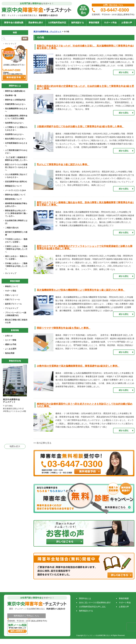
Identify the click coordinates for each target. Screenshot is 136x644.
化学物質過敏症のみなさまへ (16, 144)
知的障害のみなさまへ (14, 123)
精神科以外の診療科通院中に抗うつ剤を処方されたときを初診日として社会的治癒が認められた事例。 (85, 405)
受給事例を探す (36, 23)
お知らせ (9, 336)
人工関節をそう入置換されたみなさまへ (16, 129)
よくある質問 (11, 349)
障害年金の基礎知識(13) (15, 91)
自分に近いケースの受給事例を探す (95, 603)
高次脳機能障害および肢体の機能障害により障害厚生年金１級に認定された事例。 (81, 290)
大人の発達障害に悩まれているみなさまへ (16, 176)
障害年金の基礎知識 (14, 23)
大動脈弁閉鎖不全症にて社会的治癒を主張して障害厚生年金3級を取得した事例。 (80, 127)
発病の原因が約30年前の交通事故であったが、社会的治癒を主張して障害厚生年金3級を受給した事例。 (85, 87)
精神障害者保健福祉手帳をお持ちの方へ (16, 205)
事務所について (12, 286)
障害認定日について (13, 186)
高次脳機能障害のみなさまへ (16, 110)
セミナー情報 (11, 340)
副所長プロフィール (13, 304)
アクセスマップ (12, 308)
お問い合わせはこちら (113, 5)
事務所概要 (94, 23)
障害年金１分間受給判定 (15, 100)
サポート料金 (110, 23)
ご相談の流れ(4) (12, 228)
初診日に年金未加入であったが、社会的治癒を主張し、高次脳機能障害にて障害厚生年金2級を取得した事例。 (85, 47)
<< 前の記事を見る (42, 443)
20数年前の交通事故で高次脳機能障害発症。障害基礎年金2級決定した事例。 (78, 366)
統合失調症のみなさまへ (15, 139)
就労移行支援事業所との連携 (16, 233)
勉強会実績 (10, 353)
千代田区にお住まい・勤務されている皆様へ (16, 241)
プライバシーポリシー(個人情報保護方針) (16, 314)
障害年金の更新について (15, 195)
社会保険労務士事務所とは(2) (16, 222)
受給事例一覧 (11, 95)
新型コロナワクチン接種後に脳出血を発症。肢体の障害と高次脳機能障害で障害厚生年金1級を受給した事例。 (85, 204)
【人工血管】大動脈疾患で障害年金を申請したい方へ (16, 159)
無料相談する (78, 23)
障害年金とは (85, 598)
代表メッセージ (12, 295)
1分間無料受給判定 (57, 23)
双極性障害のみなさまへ (15, 104)
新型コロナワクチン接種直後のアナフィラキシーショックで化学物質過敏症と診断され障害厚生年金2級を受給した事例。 (85, 247)
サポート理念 (11, 291)
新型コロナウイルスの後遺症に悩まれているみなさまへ (16, 167)
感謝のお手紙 (11, 344)
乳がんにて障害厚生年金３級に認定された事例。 (63, 165)
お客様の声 (127, 23)
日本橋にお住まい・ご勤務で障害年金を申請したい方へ (16, 266)
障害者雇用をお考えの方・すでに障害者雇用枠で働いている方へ (16, 213)
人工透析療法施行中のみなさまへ (16, 152)
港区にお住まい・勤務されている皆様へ (16, 258)
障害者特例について (13, 199)
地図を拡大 (15, 446)
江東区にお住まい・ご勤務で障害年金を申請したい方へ (16, 249)
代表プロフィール (12, 300)
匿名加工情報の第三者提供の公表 (16, 321)
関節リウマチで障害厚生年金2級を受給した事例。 (64, 328)
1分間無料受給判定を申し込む (93, 607)
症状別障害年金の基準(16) (16, 182)
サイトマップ (11, 44)
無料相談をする (86, 611)
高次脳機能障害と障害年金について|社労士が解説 (16, 117)
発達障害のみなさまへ (14, 134)
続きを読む (124, 72)
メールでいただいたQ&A (15, 190)
